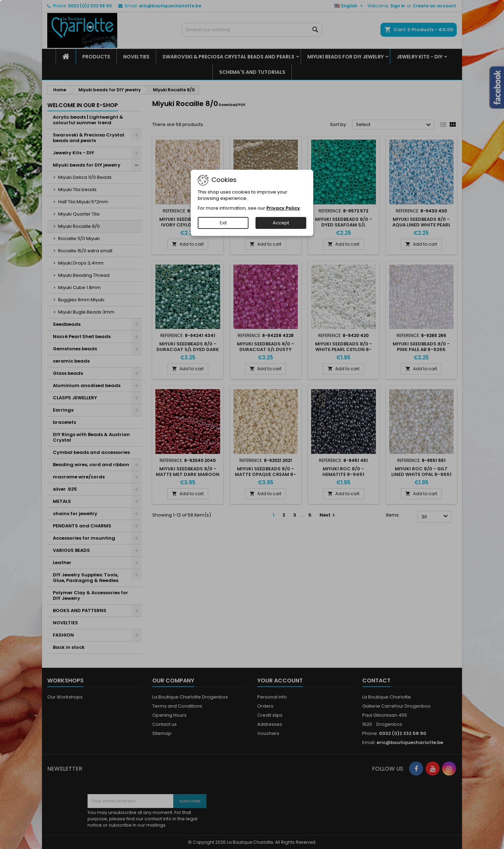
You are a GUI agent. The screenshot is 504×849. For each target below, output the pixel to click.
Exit (223, 223)
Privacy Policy (283, 208)
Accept (281, 223)
